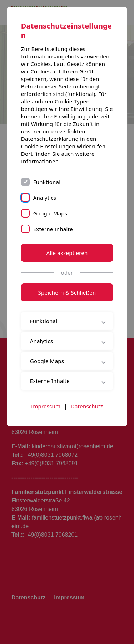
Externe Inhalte (53, 229)
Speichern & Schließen (67, 292)
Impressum (46, 406)
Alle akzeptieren (67, 253)
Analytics (45, 198)
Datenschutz (87, 406)
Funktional (47, 182)
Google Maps (50, 213)
